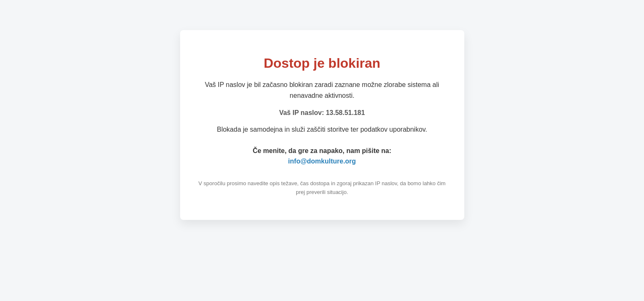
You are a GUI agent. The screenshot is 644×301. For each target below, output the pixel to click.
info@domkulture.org (322, 161)
